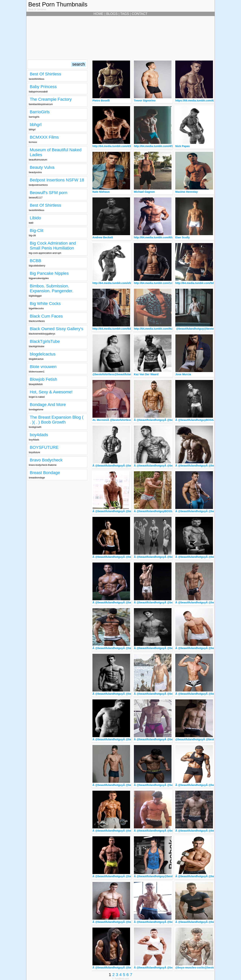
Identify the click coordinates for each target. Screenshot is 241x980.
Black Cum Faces (46, 316)
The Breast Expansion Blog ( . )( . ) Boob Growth (57, 420)
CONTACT (140, 14)
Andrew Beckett (103, 237)
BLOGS (112, 14)
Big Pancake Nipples (49, 273)
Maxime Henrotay (186, 192)
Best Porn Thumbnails (58, 4)
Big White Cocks (45, 304)
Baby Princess (43, 87)
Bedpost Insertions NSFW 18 (57, 180)
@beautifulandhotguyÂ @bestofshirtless (201, 739)
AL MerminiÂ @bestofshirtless (112, 420)
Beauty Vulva (42, 167)
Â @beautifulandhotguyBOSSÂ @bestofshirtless (207, 420)
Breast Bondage (45, 473)
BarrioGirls (40, 112)
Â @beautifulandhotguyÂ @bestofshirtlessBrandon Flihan (130, 922)
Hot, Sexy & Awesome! (51, 392)
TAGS (125, 14)
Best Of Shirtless (45, 74)
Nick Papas (183, 146)
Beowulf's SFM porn (49, 193)
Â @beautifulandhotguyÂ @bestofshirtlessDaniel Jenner (170, 922)
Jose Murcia (183, 374)
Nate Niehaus (101, 192)
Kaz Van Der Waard (146, 374)
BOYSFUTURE (44, 447)
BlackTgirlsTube (45, 341)
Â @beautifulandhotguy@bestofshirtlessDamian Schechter (172, 876)
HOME (99, 14)
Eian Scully (183, 237)
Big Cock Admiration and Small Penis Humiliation (53, 246)
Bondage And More (48, 405)
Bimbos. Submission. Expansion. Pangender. (52, 288)
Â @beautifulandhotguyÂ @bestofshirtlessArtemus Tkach (171, 968)
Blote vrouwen (43, 367)
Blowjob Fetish (43, 379)
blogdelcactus (43, 354)
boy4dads (39, 435)
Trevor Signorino (145, 101)
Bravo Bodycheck (46, 460)
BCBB (35, 261)
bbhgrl (36, 125)
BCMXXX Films (44, 137)
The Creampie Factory (51, 99)
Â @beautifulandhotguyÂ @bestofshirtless (161, 420)
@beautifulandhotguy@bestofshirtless (201, 329)
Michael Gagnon (144, 192)
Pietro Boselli (101, 101)
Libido (35, 218)
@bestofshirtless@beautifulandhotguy (117, 374)
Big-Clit (37, 231)
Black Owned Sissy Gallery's (56, 329)
